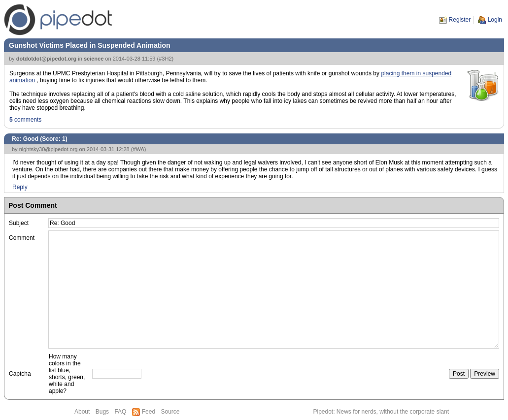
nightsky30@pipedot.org (49, 149)
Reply (20, 187)
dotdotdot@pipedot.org (47, 59)
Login (495, 20)
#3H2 (165, 59)
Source (170, 412)
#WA (138, 149)
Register (460, 20)
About (82, 412)
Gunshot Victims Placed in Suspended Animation (90, 45)
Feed (149, 412)
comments (25, 120)
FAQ (120, 412)
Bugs (102, 412)
